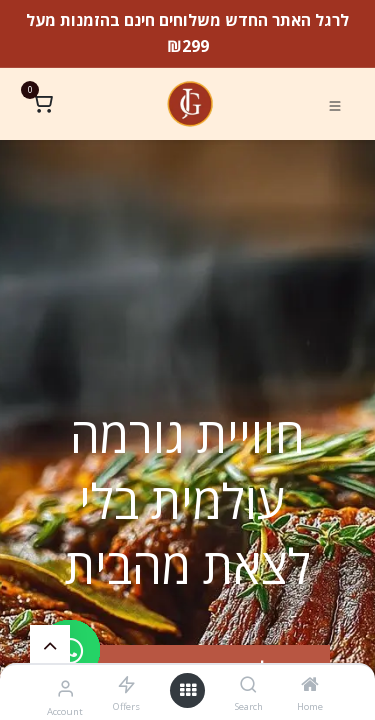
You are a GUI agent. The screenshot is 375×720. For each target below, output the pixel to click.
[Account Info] (65, 687)
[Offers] (126, 685)
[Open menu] (188, 691)
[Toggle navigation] (335, 105)
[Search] (248, 685)
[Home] (310, 685)
